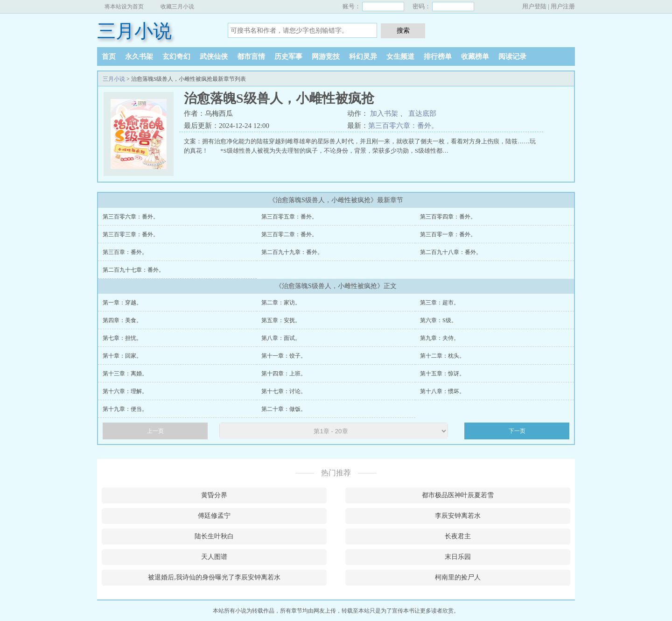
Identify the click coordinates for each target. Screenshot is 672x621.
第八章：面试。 (281, 338)
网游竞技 (326, 56)
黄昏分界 (214, 495)
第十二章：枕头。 (442, 356)
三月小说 (134, 31)
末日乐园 (458, 557)
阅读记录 (512, 56)
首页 (109, 56)
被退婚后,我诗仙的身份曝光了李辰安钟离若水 (214, 577)
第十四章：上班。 (284, 374)
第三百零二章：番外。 (289, 234)
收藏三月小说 (177, 7)
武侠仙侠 (214, 56)
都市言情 (251, 56)
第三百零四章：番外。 (448, 217)
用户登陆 (534, 6)
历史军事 (288, 56)
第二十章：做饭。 (284, 409)
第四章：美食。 (122, 320)
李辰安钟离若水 (458, 516)
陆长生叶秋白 (214, 536)
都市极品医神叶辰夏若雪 (458, 495)
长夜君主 (458, 536)
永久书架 (139, 56)
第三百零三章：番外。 (131, 234)
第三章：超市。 (440, 303)
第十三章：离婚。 (125, 374)
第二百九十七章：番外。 (133, 270)
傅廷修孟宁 (214, 516)
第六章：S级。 (438, 320)
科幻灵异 (363, 56)
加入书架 (384, 113)
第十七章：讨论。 (284, 391)
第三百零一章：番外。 (448, 234)
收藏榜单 (475, 56)
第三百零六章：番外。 (403, 126)
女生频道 (400, 56)
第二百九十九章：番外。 (292, 252)
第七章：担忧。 (122, 338)
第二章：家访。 (281, 303)
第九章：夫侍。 (440, 338)
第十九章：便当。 (125, 409)
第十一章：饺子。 (284, 356)
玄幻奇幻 (176, 56)
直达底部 (422, 113)
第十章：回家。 (122, 356)
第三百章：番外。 (125, 252)
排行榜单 (438, 56)
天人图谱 (214, 557)
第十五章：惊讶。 (442, 374)
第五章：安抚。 (281, 320)
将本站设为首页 (124, 7)
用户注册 (563, 6)
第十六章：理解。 (125, 391)
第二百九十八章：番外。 (451, 252)
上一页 (155, 431)
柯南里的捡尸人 (458, 577)
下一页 (517, 431)
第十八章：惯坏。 (442, 391)
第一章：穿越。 (122, 303)
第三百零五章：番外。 (289, 217)
